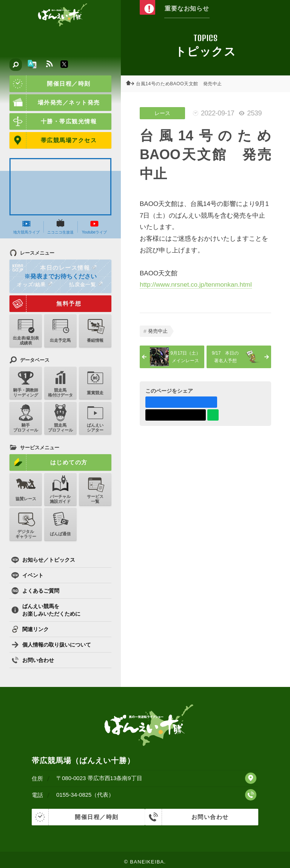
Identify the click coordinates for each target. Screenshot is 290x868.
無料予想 (45, 304)
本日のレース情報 (53, 268)
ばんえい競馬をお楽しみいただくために (46, 610)
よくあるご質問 (35, 591)
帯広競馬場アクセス (53, 140)
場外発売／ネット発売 (55, 103)
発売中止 (158, 331)
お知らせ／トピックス (43, 560)
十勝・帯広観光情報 (53, 121)
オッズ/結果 (35, 284)
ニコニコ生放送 (60, 227)
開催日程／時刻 (50, 84)
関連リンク (30, 629)
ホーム (132, 84)
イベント (27, 575)
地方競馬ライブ (26, 227)
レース (162, 113)
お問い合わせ (33, 660)
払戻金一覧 (86, 284)
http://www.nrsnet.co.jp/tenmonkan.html (196, 285)
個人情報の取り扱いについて (51, 645)
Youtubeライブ (94, 227)
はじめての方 (49, 462)
